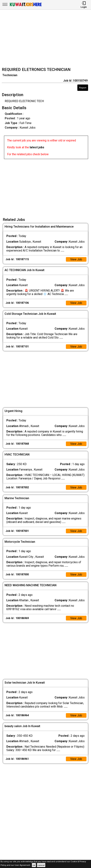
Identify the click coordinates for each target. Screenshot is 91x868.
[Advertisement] (47, 39)
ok (34, 865)
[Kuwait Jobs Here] (26, 6)
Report (83, 88)
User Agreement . (23, 865)
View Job (76, 259)
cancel (41, 865)
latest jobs (37, 147)
